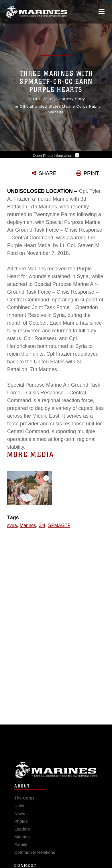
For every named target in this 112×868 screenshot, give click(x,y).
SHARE (48, 173)
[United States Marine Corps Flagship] (37, 12)
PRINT (91, 173)
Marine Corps (56, 774)
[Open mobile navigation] (102, 12)
